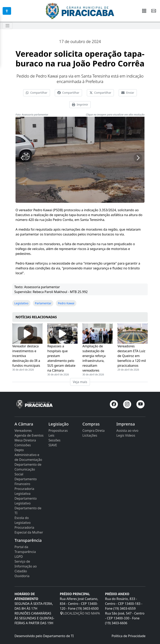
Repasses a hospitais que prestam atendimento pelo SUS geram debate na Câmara (61, 358)
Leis (51, 435)
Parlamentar (43, 303)
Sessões (55, 440)
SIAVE (53, 445)
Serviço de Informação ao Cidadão (26, 566)
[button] (22, 158)
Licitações (90, 435)
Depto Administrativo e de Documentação (28, 455)
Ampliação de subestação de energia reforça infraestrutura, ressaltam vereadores (94, 358)
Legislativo (21, 303)
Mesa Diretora (25, 440)
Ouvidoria (22, 576)
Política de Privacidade (129, 636)
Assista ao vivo (127, 431)
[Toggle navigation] (7, 26)
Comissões (23, 445)
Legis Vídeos (126, 435)
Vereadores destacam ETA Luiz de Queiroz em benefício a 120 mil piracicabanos (132, 356)
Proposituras (58, 431)
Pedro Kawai (66, 303)
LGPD (19, 557)
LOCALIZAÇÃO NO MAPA (80, 613)
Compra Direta (94, 431)
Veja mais (80, 382)
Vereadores (23, 431)
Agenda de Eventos (29, 435)
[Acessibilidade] (7, 11)
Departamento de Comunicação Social (28, 469)
